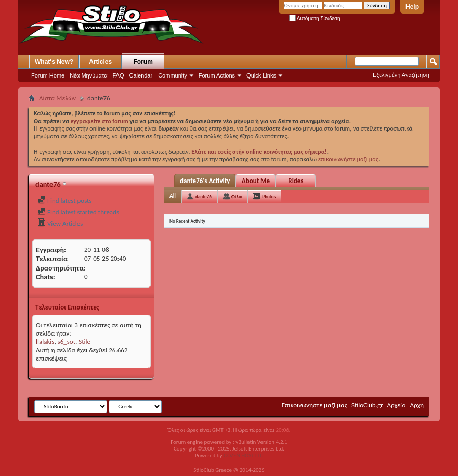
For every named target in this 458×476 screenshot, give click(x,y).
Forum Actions (217, 75)
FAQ (119, 75)
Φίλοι (237, 196)
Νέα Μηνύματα (88, 75)
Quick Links (261, 75)
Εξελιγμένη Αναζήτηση (401, 75)
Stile (84, 342)
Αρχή (417, 405)
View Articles (60, 223)
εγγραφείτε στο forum (100, 121)
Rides (296, 181)
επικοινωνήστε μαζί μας (348, 159)
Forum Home (48, 75)
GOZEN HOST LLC (243, 455)
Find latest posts (65, 201)
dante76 (204, 196)
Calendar (141, 75)
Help (412, 7)
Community (173, 75)
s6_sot (67, 342)
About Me (256, 181)
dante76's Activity (205, 181)
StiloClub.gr (367, 405)
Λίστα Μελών (57, 98)
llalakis (45, 342)
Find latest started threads (78, 212)
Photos (269, 196)
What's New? (54, 62)
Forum (143, 62)
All (173, 196)
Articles (100, 62)
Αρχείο (397, 405)
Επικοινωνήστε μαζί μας (315, 405)
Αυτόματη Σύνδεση (315, 18)
